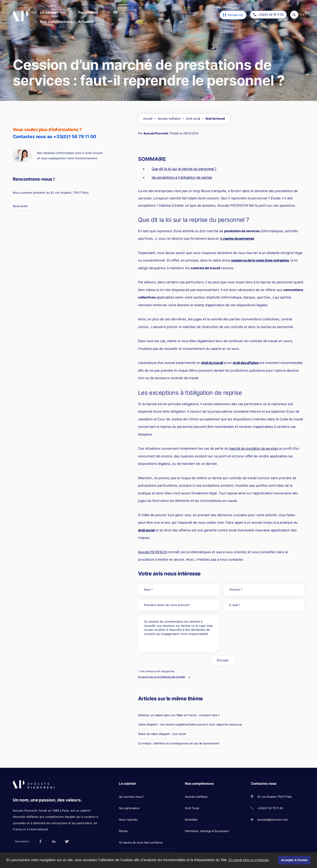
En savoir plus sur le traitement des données (162, 677)
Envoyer (223, 660)
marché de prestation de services (254, 448)
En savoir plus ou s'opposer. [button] (249, 860)
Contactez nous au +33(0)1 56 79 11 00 (55, 137)
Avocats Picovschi (156, 133)
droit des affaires (246, 363)
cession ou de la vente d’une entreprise (260, 260)
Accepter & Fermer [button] (294, 860)
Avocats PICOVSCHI (153, 552)
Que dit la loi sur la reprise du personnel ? (184, 169)
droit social (146, 530)
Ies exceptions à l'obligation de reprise (182, 177)
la (237, 238)
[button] (46, 13)
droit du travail (212, 363)
